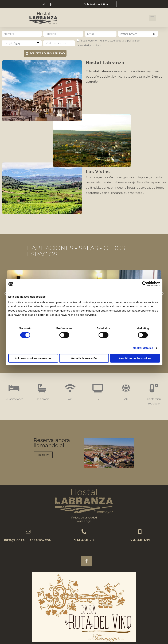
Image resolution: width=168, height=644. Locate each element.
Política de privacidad (84, 518)
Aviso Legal (84, 521)
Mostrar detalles (143, 348)
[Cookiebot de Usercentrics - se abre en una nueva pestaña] (145, 284)
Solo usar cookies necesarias (33, 358)
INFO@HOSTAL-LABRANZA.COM (28, 540)
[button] (97, 4)
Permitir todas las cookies (135, 358)
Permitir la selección (84, 358)
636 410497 (140, 540)
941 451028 (84, 540)
